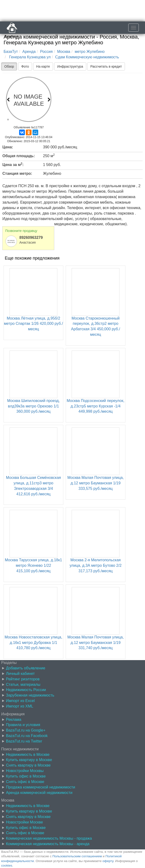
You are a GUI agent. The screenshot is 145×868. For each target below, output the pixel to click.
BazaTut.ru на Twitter (24, 741)
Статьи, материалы (23, 685)
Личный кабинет (20, 674)
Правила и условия (23, 725)
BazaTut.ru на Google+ (26, 730)
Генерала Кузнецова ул (29, 57)
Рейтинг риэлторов (23, 679)
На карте (43, 66)
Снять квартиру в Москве (28, 765)
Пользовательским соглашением (77, 856)
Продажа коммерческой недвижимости (40, 787)
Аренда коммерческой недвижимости (39, 793)
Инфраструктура (70, 66)
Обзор (9, 66)
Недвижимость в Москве (28, 755)
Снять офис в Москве (25, 782)
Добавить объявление (26, 668)
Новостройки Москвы (25, 771)
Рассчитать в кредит (106, 66)
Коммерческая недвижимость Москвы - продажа (49, 838)
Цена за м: (13, 164)
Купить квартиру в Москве (29, 760)
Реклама (14, 720)
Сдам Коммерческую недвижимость (87, 57)
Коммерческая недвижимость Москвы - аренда (48, 844)
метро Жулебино (90, 52)
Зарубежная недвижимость (30, 695)
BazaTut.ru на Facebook (27, 736)
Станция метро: (17, 173)
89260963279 (31, 238)
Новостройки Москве (24, 822)
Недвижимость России (26, 690)
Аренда (29, 52)
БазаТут (11, 52)
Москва (64, 52)
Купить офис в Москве (26, 776)
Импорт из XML (20, 706)
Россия (46, 52)
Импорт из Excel (20, 701)
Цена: (8, 147)
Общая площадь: (19, 156)
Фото (25, 66)
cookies (7, 865)
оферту (108, 861)
